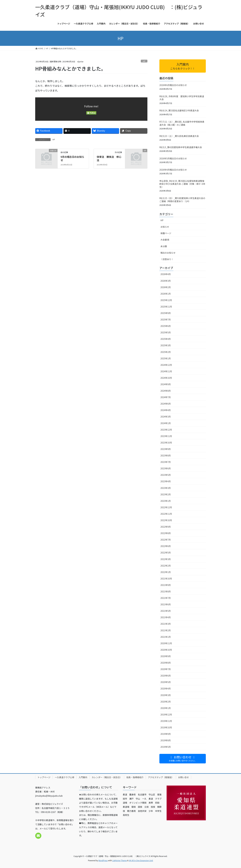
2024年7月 (166, 397)
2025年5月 (166, 332)
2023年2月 (166, 494)
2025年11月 (166, 307)
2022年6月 (166, 546)
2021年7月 (166, 598)
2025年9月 (166, 313)
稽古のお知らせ (168, 253)
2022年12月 (166, 507)
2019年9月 (166, 734)
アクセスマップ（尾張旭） (161, 777)
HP (144, 61)
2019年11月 (166, 721)
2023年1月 (166, 501)
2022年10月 (166, 520)
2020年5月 (166, 682)
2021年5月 (166, 611)
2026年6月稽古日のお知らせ (173, 85)
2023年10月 (166, 443)
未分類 (164, 246)
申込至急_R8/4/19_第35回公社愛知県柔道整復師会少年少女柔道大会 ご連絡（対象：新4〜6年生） (182, 184)
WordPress (103, 860)
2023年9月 (166, 449)
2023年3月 (166, 488)
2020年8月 (166, 663)
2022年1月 (166, 572)
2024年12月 (166, 365)
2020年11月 (166, 643)
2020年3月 (166, 695)
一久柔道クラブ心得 (65, 777)
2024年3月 (166, 417)
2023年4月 (166, 481)
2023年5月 (166, 475)
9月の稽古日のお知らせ (72, 158)
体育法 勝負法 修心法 (109, 158)
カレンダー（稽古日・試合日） (107, 777)
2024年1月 (166, 423)
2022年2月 (166, 566)
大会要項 (165, 240)
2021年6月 (166, 604)
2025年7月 (166, 319)
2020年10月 (166, 650)
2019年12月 (166, 714)
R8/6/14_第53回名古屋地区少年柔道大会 (179, 110)
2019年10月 (166, 727)
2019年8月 (166, 740)
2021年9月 (166, 585)
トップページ (44, 777)
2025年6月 (166, 326)
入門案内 (83, 777)
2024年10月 (166, 378)
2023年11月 (166, 436)
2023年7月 (166, 462)
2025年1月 (166, 358)
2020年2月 (166, 702)
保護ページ (166, 233)
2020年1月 (166, 708)
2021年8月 (166, 591)
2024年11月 (166, 371)
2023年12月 (166, 430)
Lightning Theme (120, 860)
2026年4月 (166, 274)
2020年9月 (166, 656)
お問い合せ (184, 777)
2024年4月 (166, 410)
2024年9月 (166, 384)
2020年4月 (166, 688)
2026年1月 (166, 294)
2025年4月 (166, 339)
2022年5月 (166, 553)
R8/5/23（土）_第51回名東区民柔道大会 (179, 136)
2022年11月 (166, 514)
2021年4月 (166, 617)
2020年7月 (166, 669)
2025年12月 (166, 300)
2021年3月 (166, 624)
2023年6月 (166, 468)
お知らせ (165, 227)
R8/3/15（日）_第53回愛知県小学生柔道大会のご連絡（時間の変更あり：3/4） (182, 200)
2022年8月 (166, 533)
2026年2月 (166, 287)
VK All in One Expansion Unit (141, 860)
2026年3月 (166, 281)
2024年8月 (166, 391)
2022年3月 (166, 559)
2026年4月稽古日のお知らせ (173, 170)
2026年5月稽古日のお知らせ (173, 158)
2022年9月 (166, 527)
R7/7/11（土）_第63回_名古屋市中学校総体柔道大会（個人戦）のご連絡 (182, 123)
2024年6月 (166, 404)
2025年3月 (166, 345)
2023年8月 (166, 455)
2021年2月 (166, 630)
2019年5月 (166, 747)
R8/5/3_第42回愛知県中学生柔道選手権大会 (181, 147)
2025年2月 (166, 352)
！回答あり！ (167, 259)
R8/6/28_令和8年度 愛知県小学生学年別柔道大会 (182, 98)
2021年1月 (166, 637)
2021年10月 (166, 579)
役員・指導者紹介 (135, 777)
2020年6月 (166, 676)
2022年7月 (166, 540)
